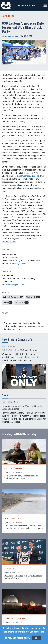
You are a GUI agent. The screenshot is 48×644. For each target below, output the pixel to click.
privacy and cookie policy (17, 638)
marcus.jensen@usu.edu (15, 263)
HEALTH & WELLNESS (13, 518)
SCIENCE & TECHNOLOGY (15, 618)
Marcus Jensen (12, 36)
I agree (37, 638)
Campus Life (8, 16)
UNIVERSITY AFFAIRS (13, 468)
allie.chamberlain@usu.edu (27, 176)
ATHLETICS (9, 568)
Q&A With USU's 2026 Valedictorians (20, 350)
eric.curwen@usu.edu (14, 285)
